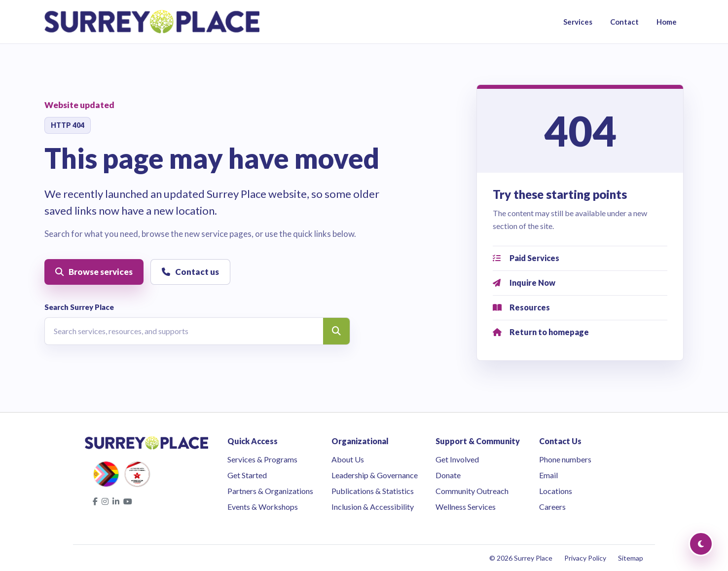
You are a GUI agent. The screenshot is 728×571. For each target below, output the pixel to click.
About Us (348, 459)
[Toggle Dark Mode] (701, 544)
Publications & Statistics (373, 491)
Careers (552, 507)
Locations (556, 491)
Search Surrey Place (79, 307)
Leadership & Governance (375, 475)
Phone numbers (565, 459)
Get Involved (457, 459)
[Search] (336, 331)
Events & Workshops (263, 507)
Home (667, 22)
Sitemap (631, 558)
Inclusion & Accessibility (373, 507)
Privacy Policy (585, 558)
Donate (448, 475)
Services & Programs (262, 459)
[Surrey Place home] (152, 22)
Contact (624, 22)
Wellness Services (466, 507)
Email (548, 475)
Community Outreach (472, 491)
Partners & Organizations (270, 491)
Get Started (247, 475)
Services (578, 22)
